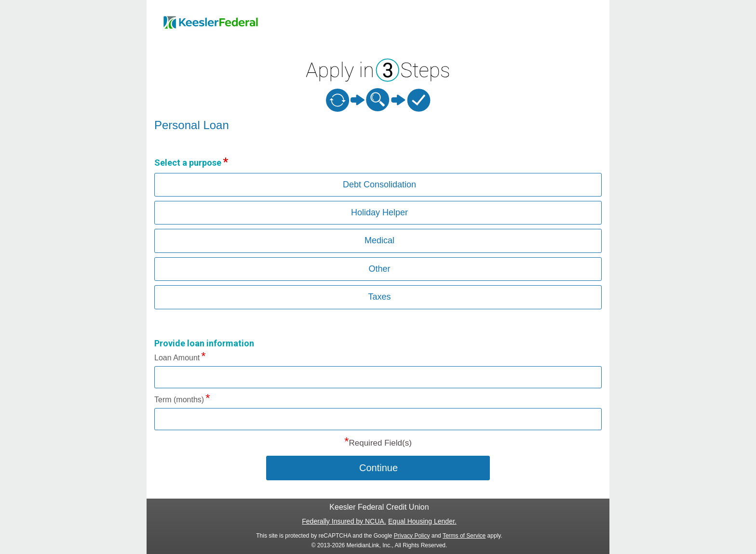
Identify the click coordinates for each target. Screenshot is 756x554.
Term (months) (179, 400)
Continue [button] (378, 468)
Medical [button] (379, 240)
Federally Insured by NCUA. (344, 521)
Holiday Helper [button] (379, 212)
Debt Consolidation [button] (379, 185)
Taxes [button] (379, 297)
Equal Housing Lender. (422, 521)
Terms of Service (464, 536)
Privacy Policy (412, 536)
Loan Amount (177, 358)
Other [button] (379, 269)
